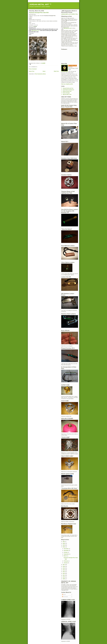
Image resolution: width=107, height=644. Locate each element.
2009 (64, 579)
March (65, 556)
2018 (64, 547)
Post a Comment (33, 69)
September (67, 554)
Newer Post (32, 71)
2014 (64, 570)
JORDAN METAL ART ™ (40, 4)
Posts (64, 594)
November (66, 550)
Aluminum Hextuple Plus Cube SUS (39, 13)
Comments (65, 597)
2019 (64, 545)
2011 (64, 575)
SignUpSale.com (35, 30)
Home (44, 71)
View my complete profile (67, 84)
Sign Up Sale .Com (67, 94)
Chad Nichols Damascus (68, 90)
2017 (64, 565)
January (66, 563)
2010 (64, 577)
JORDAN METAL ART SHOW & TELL (70, 14)
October (66, 552)
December (66, 549)
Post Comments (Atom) (40, 74)
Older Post (56, 71)
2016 (64, 566)
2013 (64, 572)
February (66, 561)
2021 (64, 542)
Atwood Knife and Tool (68, 88)
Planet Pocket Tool (67, 91)
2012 (64, 573)
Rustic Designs (66, 93)
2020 (64, 543)
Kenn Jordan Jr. (73, 65)
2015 (64, 568)
